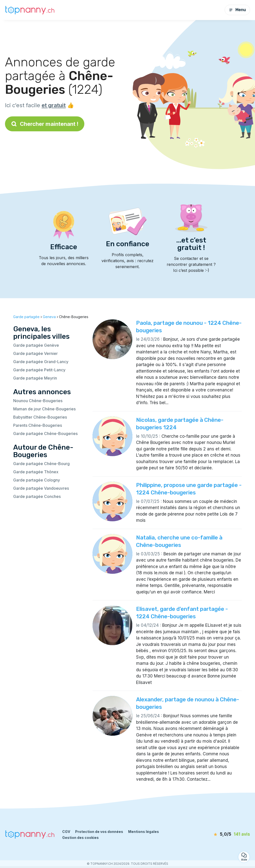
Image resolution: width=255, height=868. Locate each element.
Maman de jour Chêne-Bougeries (44, 409)
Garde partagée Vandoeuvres (41, 488)
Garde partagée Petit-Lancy (39, 370)
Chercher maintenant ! (45, 124)
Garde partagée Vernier (35, 353)
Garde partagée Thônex (36, 472)
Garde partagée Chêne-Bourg (41, 464)
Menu (237, 10)
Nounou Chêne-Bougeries (38, 401)
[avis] (223, 834)
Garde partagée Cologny (37, 480)
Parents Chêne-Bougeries (38, 425)
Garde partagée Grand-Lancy (41, 362)
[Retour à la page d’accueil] (30, 10)
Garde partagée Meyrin (35, 378)
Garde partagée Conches (37, 496)
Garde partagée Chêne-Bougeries (45, 434)
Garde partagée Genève (36, 345)
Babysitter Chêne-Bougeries (40, 417)
